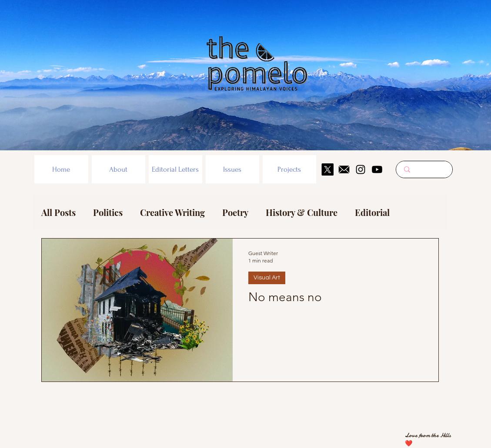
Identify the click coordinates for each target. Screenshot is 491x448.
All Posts (58, 212)
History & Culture (302, 212)
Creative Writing (172, 212)
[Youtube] (377, 169)
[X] (327, 169)
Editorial (372, 212)
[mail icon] (344, 169)
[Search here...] (425, 169)
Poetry (235, 212)
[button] (119, 169)
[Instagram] (361, 169)
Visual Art (267, 278)
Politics (108, 212)
